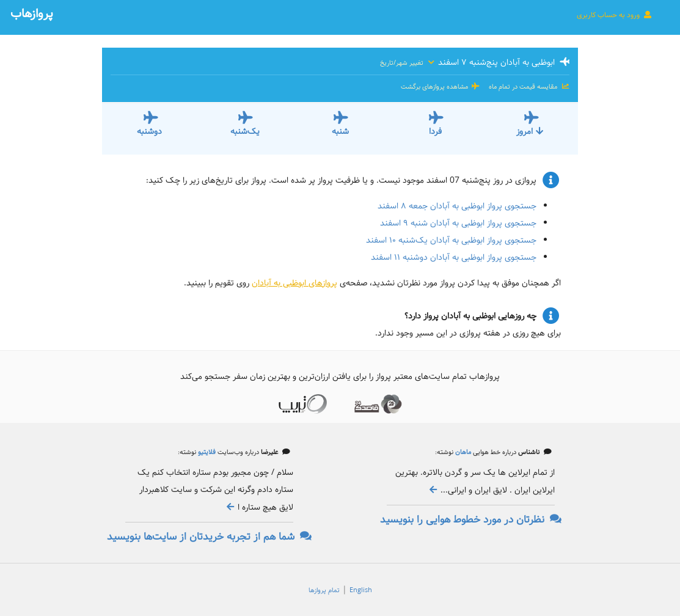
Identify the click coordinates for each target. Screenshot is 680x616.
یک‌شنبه (245, 131)
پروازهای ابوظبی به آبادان (294, 283)
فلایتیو (206, 452)
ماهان (462, 452)
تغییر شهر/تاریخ (408, 63)
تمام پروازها (324, 590)
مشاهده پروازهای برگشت (441, 87)
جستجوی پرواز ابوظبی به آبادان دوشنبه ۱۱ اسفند (454, 257)
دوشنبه (149, 131)
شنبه (340, 131)
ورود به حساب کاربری (615, 15)
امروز (531, 131)
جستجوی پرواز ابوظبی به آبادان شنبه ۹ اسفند (458, 223)
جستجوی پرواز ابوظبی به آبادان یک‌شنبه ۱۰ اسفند (451, 240)
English (361, 590)
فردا (435, 131)
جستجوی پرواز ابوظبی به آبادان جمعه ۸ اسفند (457, 206)
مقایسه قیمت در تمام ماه (528, 87)
